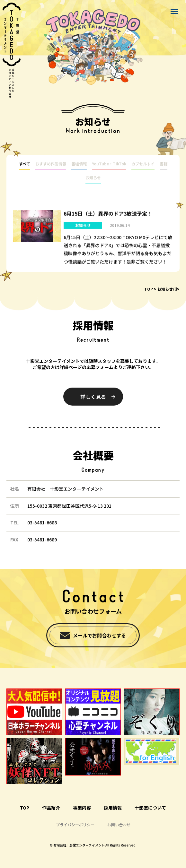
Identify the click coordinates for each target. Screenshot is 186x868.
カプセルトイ (143, 164)
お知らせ (93, 178)
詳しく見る (93, 397)
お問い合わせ (119, 824)
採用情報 (113, 808)
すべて (25, 164)
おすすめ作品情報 (51, 164)
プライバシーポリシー (75, 824)
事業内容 (82, 808)
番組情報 (79, 164)
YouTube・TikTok (109, 164)
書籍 (164, 164)
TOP (149, 289)
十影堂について (150, 808)
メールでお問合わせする (99, 635)
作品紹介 (51, 808)
